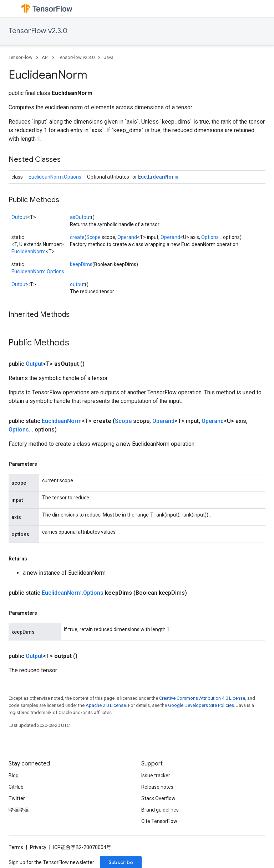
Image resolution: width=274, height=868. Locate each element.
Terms (16, 847)
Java (109, 57)
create (77, 237)
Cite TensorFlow (159, 821)
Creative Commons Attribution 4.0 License (202, 698)
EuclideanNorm (158, 177)
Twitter (17, 798)
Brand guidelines (160, 810)
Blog (14, 775)
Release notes (157, 787)
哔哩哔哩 (19, 810)
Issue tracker (156, 775)
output (77, 284)
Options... (212, 237)
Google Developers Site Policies (201, 705)
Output (19, 217)
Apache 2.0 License (106, 705)
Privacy (38, 847)
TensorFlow (21, 57)
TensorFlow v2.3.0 (38, 31)
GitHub (16, 787)
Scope (93, 237)
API (45, 57)
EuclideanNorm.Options (55, 177)
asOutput (80, 217)
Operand (127, 237)
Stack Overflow (158, 798)
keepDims (81, 264)
